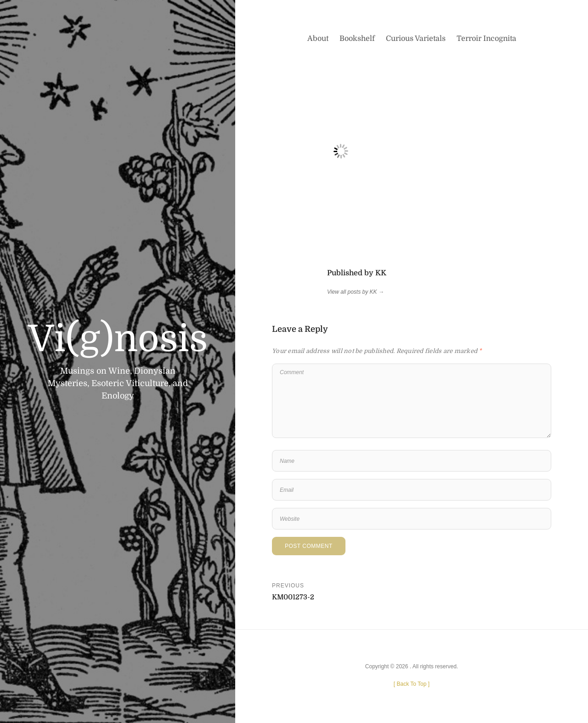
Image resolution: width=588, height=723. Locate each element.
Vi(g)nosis (118, 339)
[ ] (412, 684)
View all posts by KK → (356, 292)
